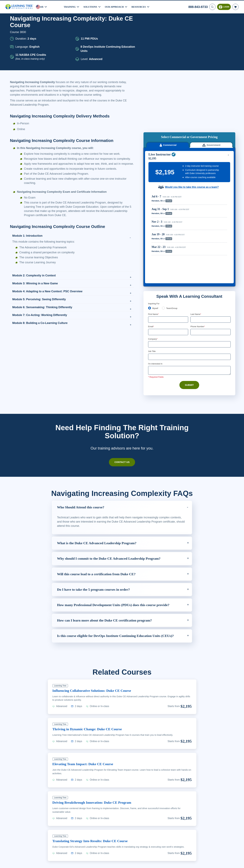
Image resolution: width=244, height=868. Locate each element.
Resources (140, 6)
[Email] (168, 261)
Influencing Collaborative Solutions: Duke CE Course (95, 635)
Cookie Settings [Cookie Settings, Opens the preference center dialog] (176, 863)
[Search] (212, 6)
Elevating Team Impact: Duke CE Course (85, 708)
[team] (164, 237)
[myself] (150, 237)
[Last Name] (211, 249)
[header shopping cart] (235, 6)
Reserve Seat (216, 145)
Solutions (91, 6)
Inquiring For (154, 232)
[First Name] (168, 249)
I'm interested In (156, 293)
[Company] (189, 274)
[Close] (239, 862)
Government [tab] (211, 90)
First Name (154, 243)
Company (153, 268)
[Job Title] (189, 286)
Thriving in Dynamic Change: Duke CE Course (89, 673)
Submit (189, 315)
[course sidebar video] (189, 50)
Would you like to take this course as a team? (192, 132)
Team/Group (173, 237)
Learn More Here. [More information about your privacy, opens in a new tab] (27, 865)
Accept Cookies (198, 863)
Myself (156, 237)
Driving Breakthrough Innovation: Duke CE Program (94, 747)
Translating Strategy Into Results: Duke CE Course (93, 785)
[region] (190, 173)
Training (70, 6)
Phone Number (198, 256)
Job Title (152, 281)
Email (151, 256)
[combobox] (194, 261)
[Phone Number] (211, 261)
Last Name (196, 243)
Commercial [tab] (168, 90)
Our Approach (115, 6)
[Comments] (189, 300)
